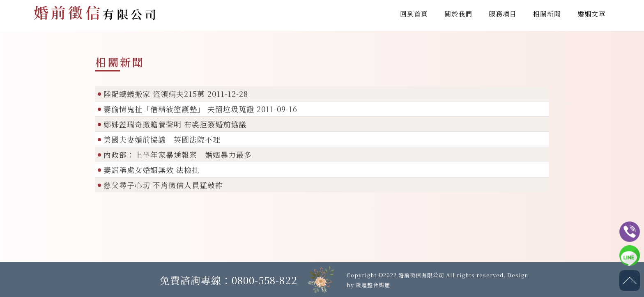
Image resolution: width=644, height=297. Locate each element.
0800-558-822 (264, 280)
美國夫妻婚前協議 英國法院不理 (162, 139)
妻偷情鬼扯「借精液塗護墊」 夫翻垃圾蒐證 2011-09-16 (200, 109)
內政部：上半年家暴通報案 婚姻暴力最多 (178, 154)
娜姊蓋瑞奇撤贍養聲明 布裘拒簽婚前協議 (175, 124)
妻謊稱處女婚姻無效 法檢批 (152, 170)
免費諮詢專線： (196, 280)
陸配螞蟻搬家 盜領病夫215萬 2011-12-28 (176, 94)
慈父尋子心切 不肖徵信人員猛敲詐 (163, 185)
